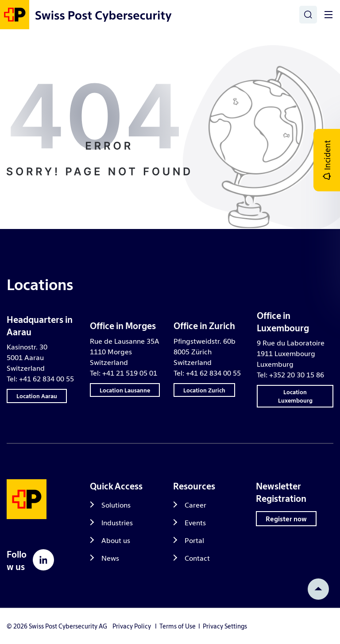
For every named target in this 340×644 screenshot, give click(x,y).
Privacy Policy (132, 626)
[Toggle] (328, 15)
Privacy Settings (225, 626)
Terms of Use (178, 626)
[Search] (308, 15)
